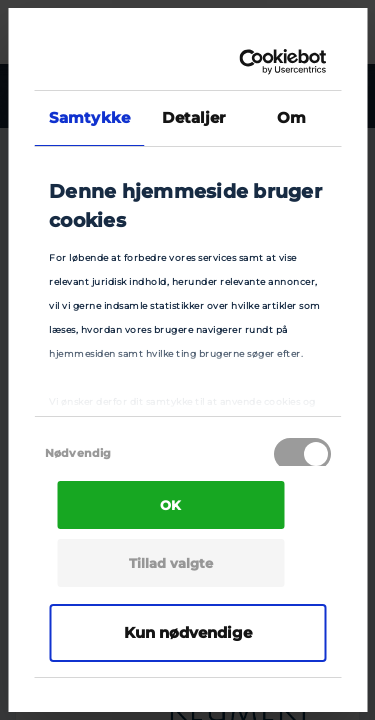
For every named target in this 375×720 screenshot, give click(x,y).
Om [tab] (291, 117)
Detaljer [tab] (193, 117)
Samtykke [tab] (89, 117)
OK (170, 505)
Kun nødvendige (188, 632)
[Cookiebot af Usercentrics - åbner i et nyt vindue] (248, 62)
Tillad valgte (171, 563)
